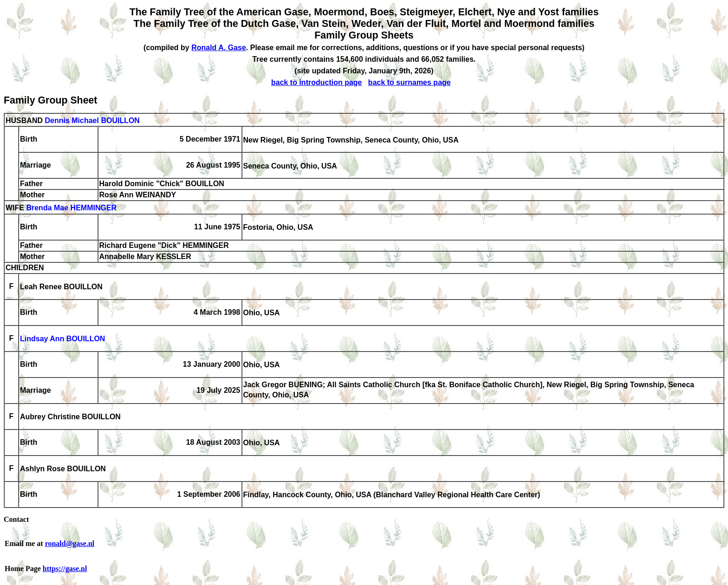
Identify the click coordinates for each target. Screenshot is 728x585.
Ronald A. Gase (219, 48)
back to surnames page (409, 82)
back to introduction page (317, 82)
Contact (16, 519)
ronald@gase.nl (70, 543)
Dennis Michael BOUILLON (92, 120)
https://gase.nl (65, 569)
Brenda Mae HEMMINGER (71, 208)
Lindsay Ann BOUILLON (62, 339)
